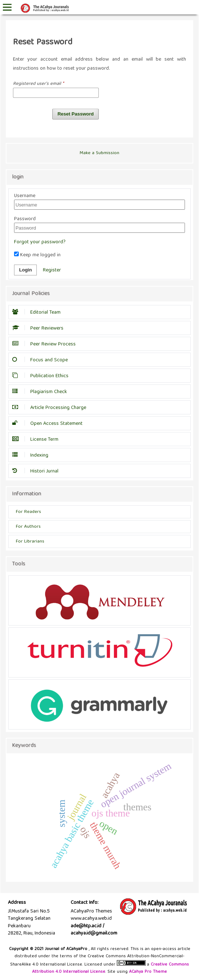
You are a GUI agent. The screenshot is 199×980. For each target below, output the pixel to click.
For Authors (28, 527)
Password (25, 219)
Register (52, 270)
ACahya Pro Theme (147, 972)
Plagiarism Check (41, 392)
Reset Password (76, 114)
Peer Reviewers (40, 328)
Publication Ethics (42, 376)
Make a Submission (99, 153)
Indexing (32, 456)
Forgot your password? (40, 242)
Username (25, 196)
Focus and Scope (42, 360)
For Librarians (30, 542)
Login (25, 270)
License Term (37, 440)
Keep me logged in (37, 255)
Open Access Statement (49, 424)
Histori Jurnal (37, 471)
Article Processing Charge (51, 408)
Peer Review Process (46, 344)
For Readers (28, 512)
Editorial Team (38, 313)
